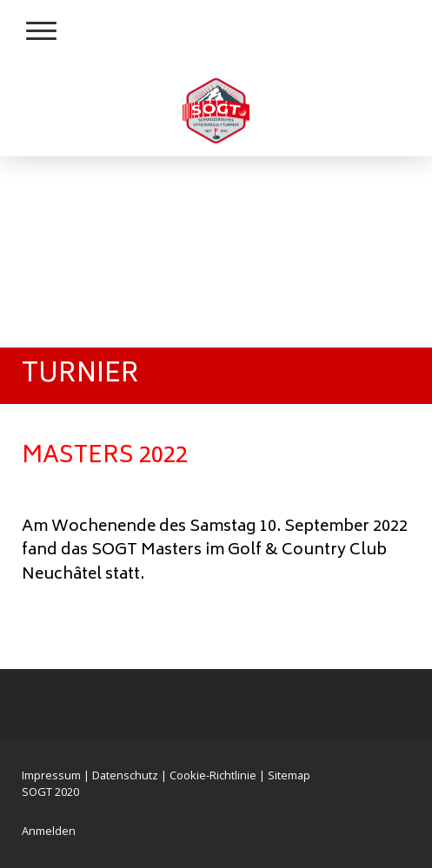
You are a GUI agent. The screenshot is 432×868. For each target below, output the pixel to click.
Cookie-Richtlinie (213, 775)
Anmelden (49, 831)
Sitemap (289, 775)
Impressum (51, 775)
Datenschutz (125, 775)
